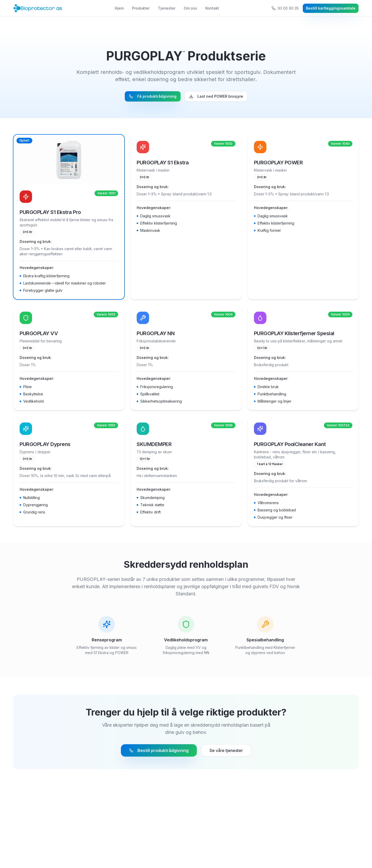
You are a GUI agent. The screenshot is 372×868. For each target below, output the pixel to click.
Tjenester (167, 8)
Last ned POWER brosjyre (216, 96)
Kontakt (212, 8)
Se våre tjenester (226, 750)
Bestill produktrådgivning (159, 750)
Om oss (190, 8)
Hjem (119, 8)
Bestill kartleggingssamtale (331, 8)
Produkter (141, 8)
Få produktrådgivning (153, 96)
